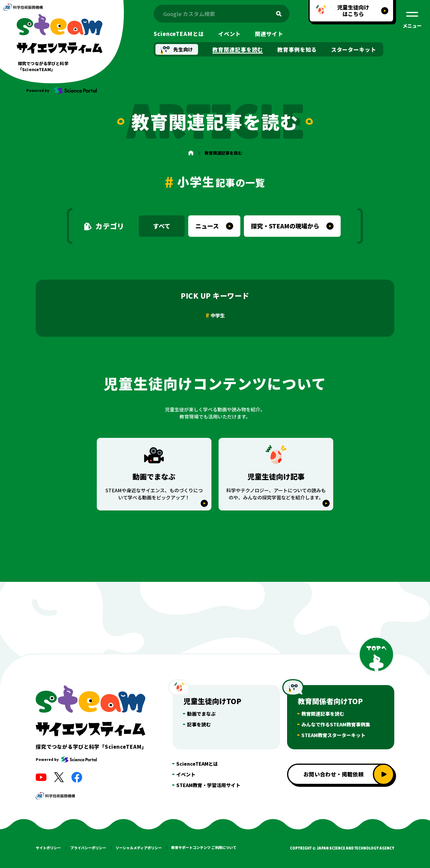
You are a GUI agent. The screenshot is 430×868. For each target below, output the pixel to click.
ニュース (207, 226)
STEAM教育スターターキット (333, 735)
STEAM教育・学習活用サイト (208, 785)
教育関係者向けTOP (330, 701)
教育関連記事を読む (323, 714)
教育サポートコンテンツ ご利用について (204, 847)
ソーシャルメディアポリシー (139, 848)
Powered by (66, 759)
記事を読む (199, 724)
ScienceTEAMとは (197, 764)
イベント (186, 774)
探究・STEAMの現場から (285, 226)
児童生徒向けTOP (212, 701)
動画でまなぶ (201, 714)
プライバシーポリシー (88, 848)
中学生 (218, 315)
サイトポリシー (48, 848)
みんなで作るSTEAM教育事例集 (336, 724)
